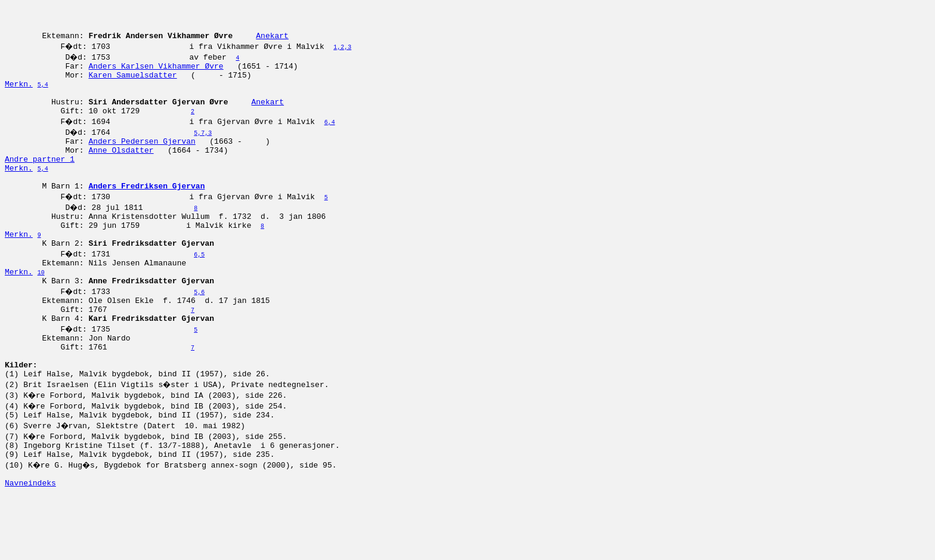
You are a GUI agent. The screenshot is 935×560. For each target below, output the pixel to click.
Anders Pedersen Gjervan (142, 160)
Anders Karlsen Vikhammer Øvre (156, 75)
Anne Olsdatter (121, 171)
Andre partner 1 (40, 182)
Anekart (272, 42)
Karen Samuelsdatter (132, 85)
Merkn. (19, 96)
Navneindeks (30, 547)
